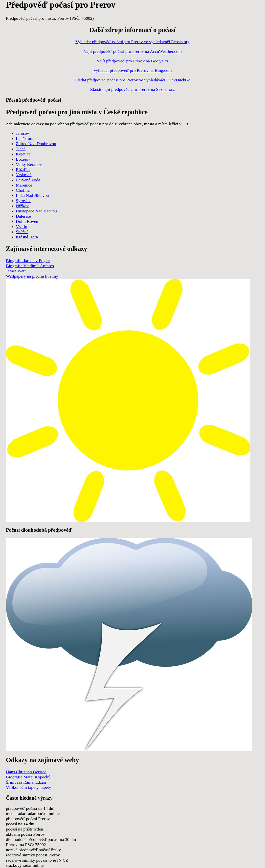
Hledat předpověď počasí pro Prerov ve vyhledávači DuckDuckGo (132, 80)
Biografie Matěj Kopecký (28, 777)
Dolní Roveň (27, 221)
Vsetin (22, 226)
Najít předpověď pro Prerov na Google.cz (133, 61)
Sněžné (22, 232)
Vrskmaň (24, 175)
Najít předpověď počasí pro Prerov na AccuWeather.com (132, 51)
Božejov (23, 159)
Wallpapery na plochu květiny (32, 276)
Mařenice (24, 185)
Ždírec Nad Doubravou (36, 144)
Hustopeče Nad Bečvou (36, 211)
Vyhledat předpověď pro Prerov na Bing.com (132, 70)
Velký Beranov (29, 164)
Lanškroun (25, 138)
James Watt (16, 271)
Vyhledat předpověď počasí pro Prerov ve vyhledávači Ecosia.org (132, 42)
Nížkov (22, 206)
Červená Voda (28, 180)
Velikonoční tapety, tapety (29, 787)
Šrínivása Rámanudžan (26, 782)
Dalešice (23, 216)
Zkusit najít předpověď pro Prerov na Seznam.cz (132, 89)
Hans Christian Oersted (26, 772)
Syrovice (24, 201)
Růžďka (23, 170)
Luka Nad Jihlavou (32, 195)
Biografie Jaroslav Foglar (28, 261)
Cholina (23, 190)
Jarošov (22, 133)
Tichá (21, 149)
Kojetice (23, 154)
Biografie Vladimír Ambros (30, 266)
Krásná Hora (27, 237)
